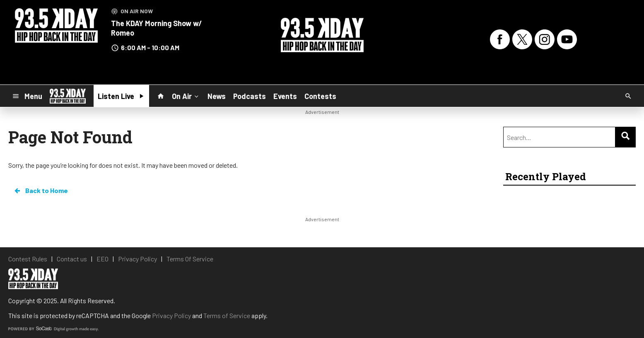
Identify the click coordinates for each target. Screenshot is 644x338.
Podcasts (250, 96)
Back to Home (41, 191)
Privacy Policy (171, 315)
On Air (186, 96)
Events (285, 96)
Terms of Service (227, 315)
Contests (320, 96)
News (217, 96)
